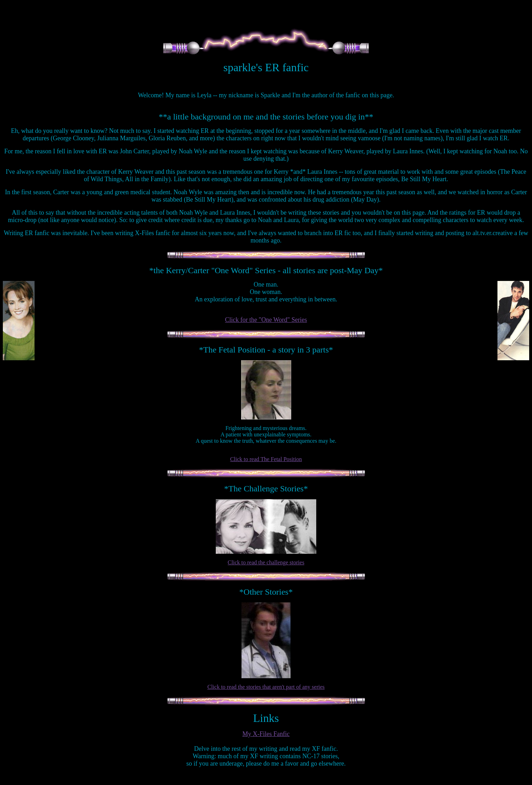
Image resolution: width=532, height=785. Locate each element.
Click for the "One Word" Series (266, 320)
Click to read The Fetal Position (266, 459)
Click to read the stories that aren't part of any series (266, 687)
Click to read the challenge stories (266, 562)
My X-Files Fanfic (266, 734)
